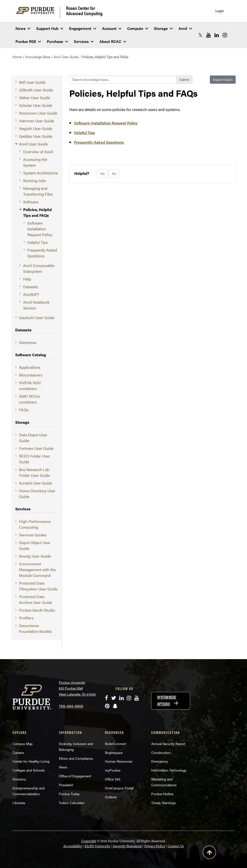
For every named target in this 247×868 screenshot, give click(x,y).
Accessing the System (35, 162)
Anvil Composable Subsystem (39, 268)
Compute (138, 28)
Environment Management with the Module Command (37, 570)
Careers (18, 752)
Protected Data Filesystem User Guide (38, 586)
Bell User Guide (32, 82)
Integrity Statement (127, 846)
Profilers (26, 618)
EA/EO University (97, 846)
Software (31, 202)
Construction (161, 752)
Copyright (89, 841)
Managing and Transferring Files (38, 191)
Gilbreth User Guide (36, 90)
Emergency (160, 761)
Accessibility (73, 846)
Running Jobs (35, 181)
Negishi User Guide (36, 128)
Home (17, 57)
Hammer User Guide (37, 121)
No (114, 174)
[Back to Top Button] (209, 853)
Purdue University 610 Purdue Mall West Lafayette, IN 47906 (77, 688)
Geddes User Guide (36, 136)
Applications (30, 367)
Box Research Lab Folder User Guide (34, 472)
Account (112, 28)
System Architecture (41, 173)
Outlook (111, 797)
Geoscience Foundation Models (35, 628)
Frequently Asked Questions (42, 253)
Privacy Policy (155, 846)
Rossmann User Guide (38, 113)
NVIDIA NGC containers (30, 386)
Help (27, 279)
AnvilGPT (31, 294)
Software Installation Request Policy (40, 229)
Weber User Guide (34, 98)
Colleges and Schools (29, 770)
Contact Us (176, 846)
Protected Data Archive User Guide (36, 599)
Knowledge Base (38, 57)
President (66, 785)
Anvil (185, 28)
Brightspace (114, 752)
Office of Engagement (75, 776)
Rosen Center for (84, 11)
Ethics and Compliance (76, 758)
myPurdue (113, 770)
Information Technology (169, 770)
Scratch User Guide (36, 483)
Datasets (31, 287)
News (23, 28)
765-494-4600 (71, 706)
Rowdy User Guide (35, 556)
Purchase (57, 41)
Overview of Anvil (38, 152)
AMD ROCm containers (30, 399)
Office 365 (113, 779)
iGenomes (28, 342)
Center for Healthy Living (31, 761)
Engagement (83, 28)
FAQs (24, 410)
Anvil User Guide (66, 57)
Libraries (19, 803)
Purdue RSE (28, 41)
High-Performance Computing (35, 524)
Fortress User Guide (36, 448)
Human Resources (119, 761)
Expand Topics (223, 79)
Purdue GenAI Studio (37, 610)
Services (84, 41)
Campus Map (23, 744)
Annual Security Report (168, 744)
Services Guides (33, 535)
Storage (163, 28)
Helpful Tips (38, 242)
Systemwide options (167, 701)
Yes (102, 174)
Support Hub (50, 28)
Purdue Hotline (162, 794)
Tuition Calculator (72, 803)
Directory (19, 779)
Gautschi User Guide (37, 318)
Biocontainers (31, 375)
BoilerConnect (115, 744)
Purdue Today (69, 794)
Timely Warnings (164, 803)
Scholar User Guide (36, 105)
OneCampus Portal (119, 788)
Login (220, 11)
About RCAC (113, 41)
